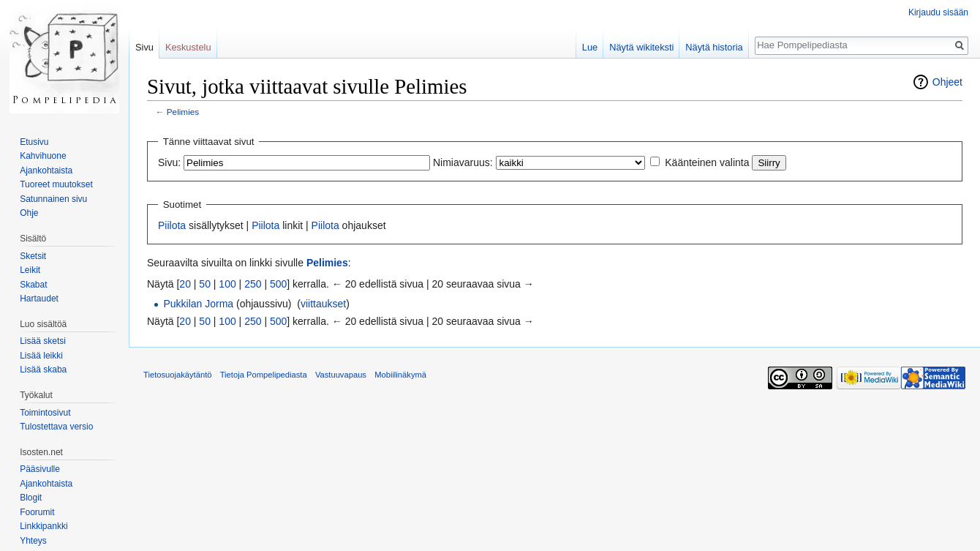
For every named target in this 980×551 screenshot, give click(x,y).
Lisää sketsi (43, 341)
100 (227, 284)
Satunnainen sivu (53, 199)
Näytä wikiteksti (641, 47)
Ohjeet (947, 82)
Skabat (33, 285)
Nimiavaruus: (463, 162)
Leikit (30, 270)
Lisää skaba (43, 370)
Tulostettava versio (56, 427)
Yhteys (33, 541)
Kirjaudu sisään (938, 12)
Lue (590, 47)
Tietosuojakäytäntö (178, 375)
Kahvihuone (43, 156)
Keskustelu (188, 47)
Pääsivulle (40, 469)
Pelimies (183, 112)
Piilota (172, 225)
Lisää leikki (41, 356)
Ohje (29, 213)
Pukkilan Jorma (198, 304)
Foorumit (37, 512)
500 (278, 284)
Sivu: (169, 162)
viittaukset (323, 304)
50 (205, 284)
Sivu (144, 47)
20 (185, 284)
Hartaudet (39, 299)
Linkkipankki (44, 526)
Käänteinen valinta (707, 162)
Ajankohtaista (46, 170)
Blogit (31, 498)
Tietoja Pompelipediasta (264, 375)
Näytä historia (714, 47)
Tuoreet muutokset (56, 184)
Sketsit (33, 256)
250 (253, 284)
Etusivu (34, 142)
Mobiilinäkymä (400, 375)
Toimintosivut (45, 413)
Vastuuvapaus (341, 375)
